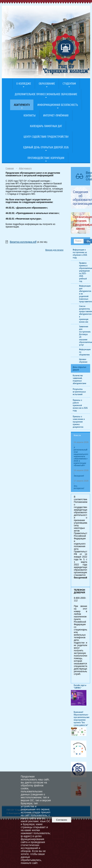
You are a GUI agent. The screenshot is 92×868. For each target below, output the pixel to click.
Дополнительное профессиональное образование (46, 94)
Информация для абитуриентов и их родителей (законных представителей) (85, 294)
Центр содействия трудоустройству (46, 137)
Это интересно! (79, 487)
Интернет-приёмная (56, 116)
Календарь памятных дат (46, 126)
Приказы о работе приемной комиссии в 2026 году (80, 405)
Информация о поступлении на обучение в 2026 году (80, 254)
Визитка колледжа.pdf (23, 242)
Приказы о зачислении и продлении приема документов (79, 422)
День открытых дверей (79, 368)
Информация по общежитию (85, 352)
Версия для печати (54, 250)
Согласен (62, 820)
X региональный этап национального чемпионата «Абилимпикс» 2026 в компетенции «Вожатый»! (81, 456)
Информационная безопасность (58, 105)
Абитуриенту (22, 105)
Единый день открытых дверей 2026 (46, 147)
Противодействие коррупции (46, 158)
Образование (47, 84)
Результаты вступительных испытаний (79, 392)
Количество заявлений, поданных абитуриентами (79, 379)
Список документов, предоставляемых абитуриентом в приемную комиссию (85, 314)
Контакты (30, 116)
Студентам (69, 84)
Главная (10, 168)
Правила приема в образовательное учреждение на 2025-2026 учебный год (85, 272)
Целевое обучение (83, 361)
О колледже (24, 84)
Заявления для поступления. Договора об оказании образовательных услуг (85, 336)
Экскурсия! (79, 476)
